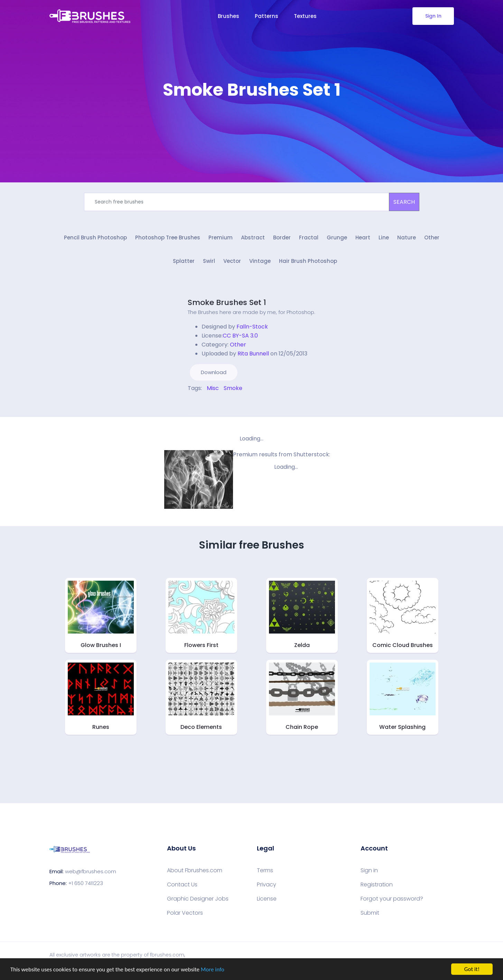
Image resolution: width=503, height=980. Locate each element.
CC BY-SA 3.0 (240, 336)
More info (213, 969)
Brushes (229, 16)
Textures (305, 16)
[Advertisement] (252, 121)
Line (384, 237)
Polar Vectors (185, 913)
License (267, 899)
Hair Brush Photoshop (308, 261)
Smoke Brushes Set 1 (227, 302)
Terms (265, 870)
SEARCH (404, 202)
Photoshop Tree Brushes (168, 237)
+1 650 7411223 (86, 883)
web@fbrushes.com (91, 871)
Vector (232, 261)
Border (282, 237)
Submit (370, 913)
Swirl (209, 261)
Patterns (267, 16)
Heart (363, 237)
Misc (213, 388)
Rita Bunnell (253, 354)
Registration (377, 885)
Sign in (369, 870)
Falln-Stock (252, 327)
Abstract (253, 237)
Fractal (309, 237)
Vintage (260, 261)
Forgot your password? (392, 899)
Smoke (233, 388)
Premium (221, 237)
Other (432, 237)
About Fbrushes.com (195, 870)
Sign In (433, 16)
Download (214, 372)
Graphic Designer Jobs (198, 899)
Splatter (184, 261)
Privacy (267, 885)
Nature (407, 237)
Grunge (337, 237)
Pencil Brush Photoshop (95, 237)
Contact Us (182, 885)
